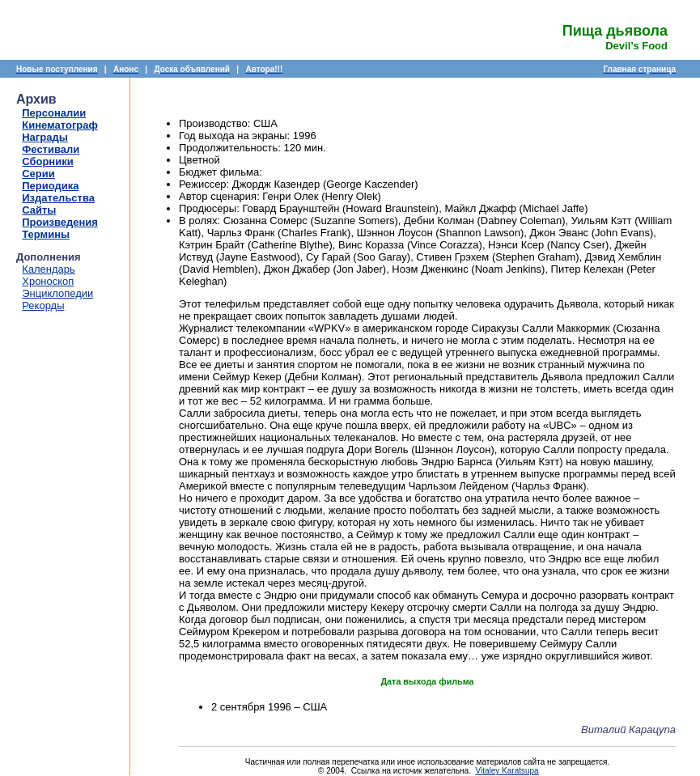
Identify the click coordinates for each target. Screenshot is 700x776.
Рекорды (43, 305)
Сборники (47, 161)
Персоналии (54, 113)
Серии (38, 174)
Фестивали (51, 149)
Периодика (50, 186)
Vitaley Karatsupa (507, 771)
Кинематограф (60, 125)
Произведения (60, 222)
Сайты (39, 210)
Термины (46, 234)
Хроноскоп (48, 281)
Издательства (58, 198)
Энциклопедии (57, 293)
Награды (45, 137)
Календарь (49, 269)
